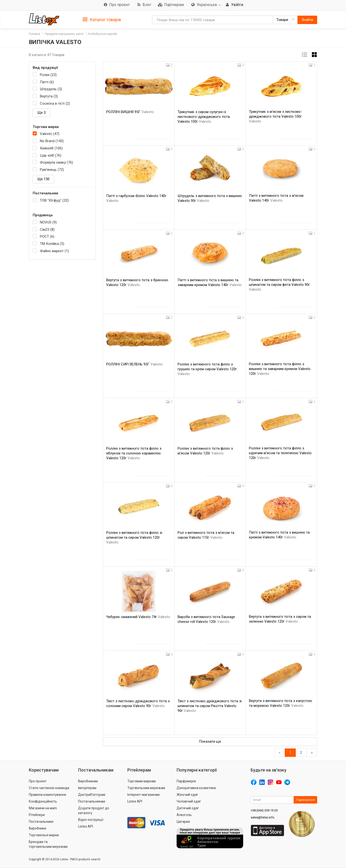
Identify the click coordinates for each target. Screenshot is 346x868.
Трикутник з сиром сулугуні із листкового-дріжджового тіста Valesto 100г (204, 117)
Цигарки (183, 822)
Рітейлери (37, 815)
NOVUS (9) (48, 222)
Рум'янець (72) (52, 170)
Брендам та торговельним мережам (48, 844)
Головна (34, 34)
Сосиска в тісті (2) (55, 103)
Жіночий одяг (187, 795)
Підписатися (305, 800)
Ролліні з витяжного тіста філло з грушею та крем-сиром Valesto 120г (207, 369)
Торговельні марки (44, 835)
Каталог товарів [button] (102, 20)
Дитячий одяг (188, 808)
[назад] (280, 753)
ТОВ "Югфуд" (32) (54, 200)
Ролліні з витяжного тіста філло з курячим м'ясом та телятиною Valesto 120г (280, 453)
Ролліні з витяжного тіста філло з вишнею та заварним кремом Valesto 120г (280, 369)
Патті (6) (47, 82)
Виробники (37, 828)
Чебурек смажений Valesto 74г (138, 617)
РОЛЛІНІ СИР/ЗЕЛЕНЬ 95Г (134, 364)
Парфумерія (186, 781)
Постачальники (41, 822)
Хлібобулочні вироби (103, 34)
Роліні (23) (48, 75)
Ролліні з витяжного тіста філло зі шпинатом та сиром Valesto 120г (134, 537)
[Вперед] (312, 753)
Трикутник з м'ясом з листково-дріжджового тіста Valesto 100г (275, 116)
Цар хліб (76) (51, 155)
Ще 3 (41, 113)
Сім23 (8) (47, 230)
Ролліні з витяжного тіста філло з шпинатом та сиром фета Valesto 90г (279, 285)
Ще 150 (43, 179)
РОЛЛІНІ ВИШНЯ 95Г (130, 112)
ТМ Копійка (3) (52, 244)
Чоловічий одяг (189, 801)
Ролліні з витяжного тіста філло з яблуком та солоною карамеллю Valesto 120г (134, 453)
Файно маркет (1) (54, 251)
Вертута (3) (49, 96)
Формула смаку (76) (56, 162)
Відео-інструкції (91, 820)
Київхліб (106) (51, 148)
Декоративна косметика (196, 788)
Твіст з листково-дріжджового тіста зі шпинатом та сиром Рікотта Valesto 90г (210, 706)
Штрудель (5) (51, 89)
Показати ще (210, 741)
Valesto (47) (50, 134)
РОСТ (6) (47, 236)
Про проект (38, 781)
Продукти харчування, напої (64, 34)
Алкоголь (184, 815)
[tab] (102, 19)
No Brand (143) (52, 141)
